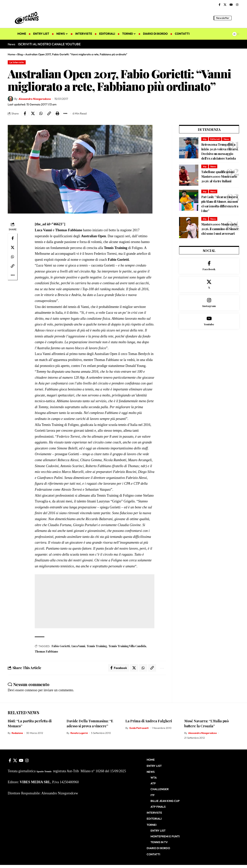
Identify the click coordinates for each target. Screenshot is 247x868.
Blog (20, 54)
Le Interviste (17, 62)
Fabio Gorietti (61, 646)
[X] (225, 5)
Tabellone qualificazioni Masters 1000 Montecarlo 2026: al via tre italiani (219, 177)
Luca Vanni (78, 646)
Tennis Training (97, 646)
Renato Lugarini (80, 733)
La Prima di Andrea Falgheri (149, 722)
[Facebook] (220, 5)
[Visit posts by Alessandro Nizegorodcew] (10, 99)
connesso (31, 691)
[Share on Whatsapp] (41, 114)
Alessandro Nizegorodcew (36, 99)
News (227, 139)
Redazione (17, 733)
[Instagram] (237, 5)
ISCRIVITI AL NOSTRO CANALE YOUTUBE (49, 44)
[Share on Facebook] (25, 114)
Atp (205, 139)
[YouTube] (231, 5)
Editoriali (215, 139)
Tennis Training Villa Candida (127, 646)
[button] (236, 18)
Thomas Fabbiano (46, 652)
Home (11, 54)
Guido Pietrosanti (139, 728)
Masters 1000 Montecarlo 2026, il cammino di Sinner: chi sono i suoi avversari (220, 229)
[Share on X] (33, 114)
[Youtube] (209, 322)
